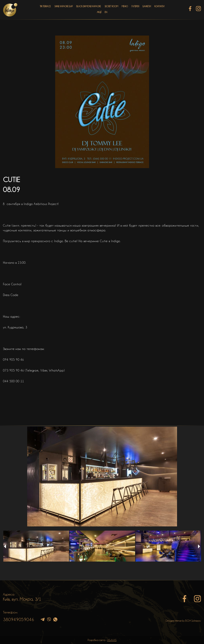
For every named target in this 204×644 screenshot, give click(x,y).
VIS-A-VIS (112, 640)
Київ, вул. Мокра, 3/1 (22, 599)
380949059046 (19, 619)
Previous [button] (5, 546)
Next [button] (199, 546)
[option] (102, 477)
